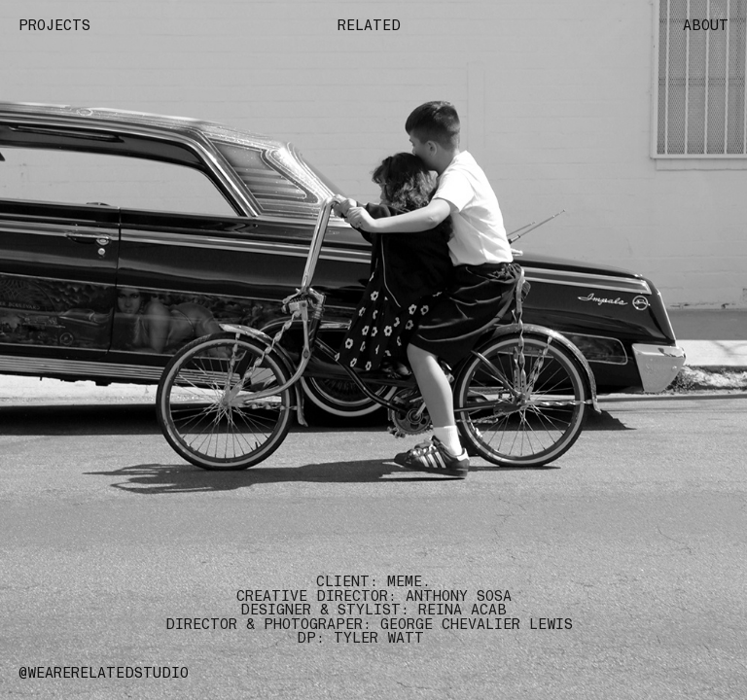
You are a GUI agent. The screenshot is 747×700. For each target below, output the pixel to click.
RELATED (373, 25)
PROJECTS (54, 25)
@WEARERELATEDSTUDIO (104, 673)
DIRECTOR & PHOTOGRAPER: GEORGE (299, 624)
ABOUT (706, 25)
